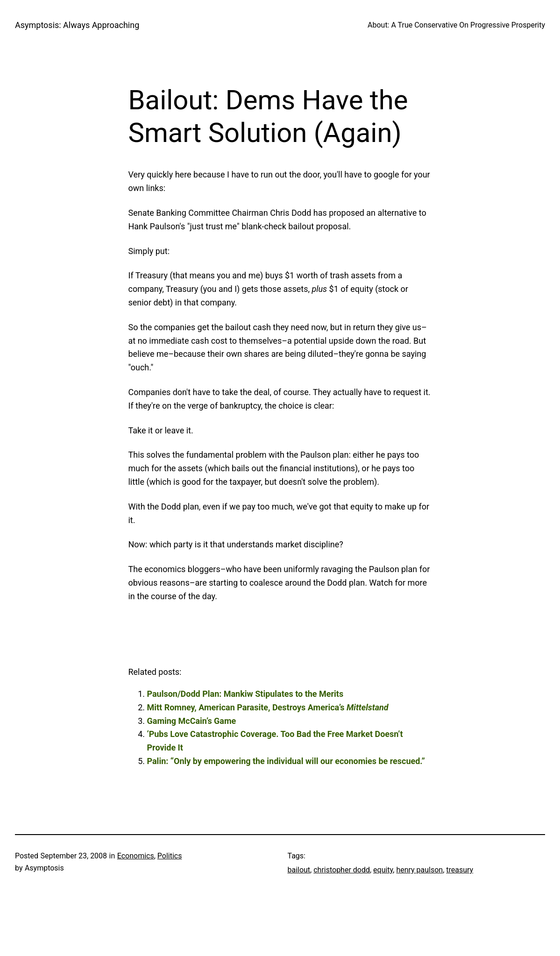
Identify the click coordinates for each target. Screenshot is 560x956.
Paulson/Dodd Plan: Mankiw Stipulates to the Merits (245, 694)
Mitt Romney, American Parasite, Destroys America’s (268, 707)
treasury (460, 870)
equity (383, 870)
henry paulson (419, 870)
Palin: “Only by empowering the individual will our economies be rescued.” (286, 761)
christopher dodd (342, 870)
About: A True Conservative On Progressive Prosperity (456, 25)
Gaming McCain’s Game (192, 721)
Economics (136, 856)
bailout (299, 870)
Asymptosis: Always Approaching (77, 25)
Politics (170, 856)
